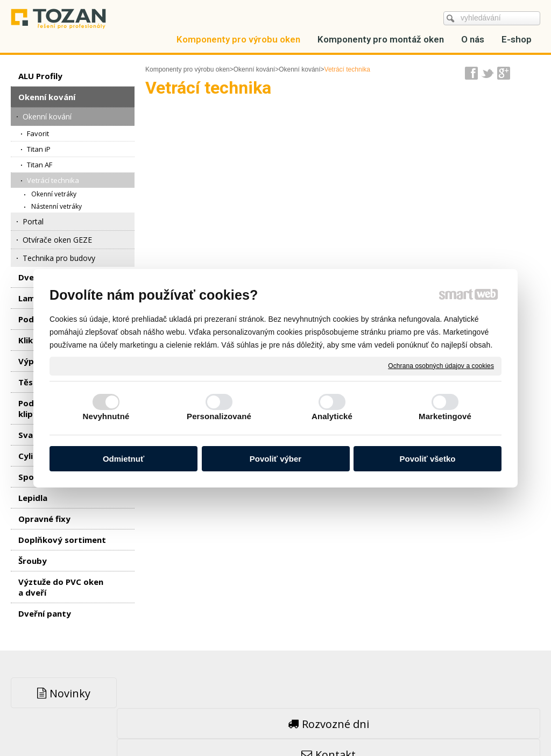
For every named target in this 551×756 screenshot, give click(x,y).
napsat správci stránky (249, 724)
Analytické (332, 416)
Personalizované (219, 416)
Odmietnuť (123, 459)
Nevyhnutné (106, 416)
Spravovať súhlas (439, 724)
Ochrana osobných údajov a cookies (441, 365)
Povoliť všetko (428, 459)
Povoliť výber (275, 459)
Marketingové (445, 416)
